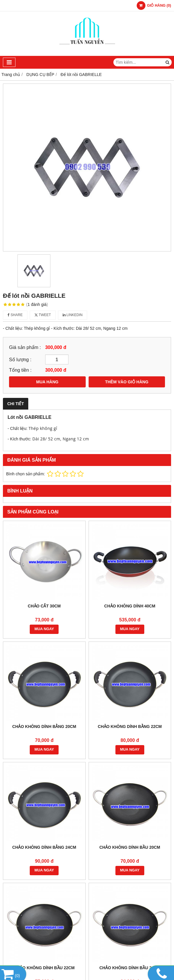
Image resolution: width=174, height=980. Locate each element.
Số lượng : (20, 359)
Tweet (43, 315)
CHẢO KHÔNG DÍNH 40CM (130, 606)
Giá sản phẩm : (25, 347)
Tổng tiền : (20, 370)
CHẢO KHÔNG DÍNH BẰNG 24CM (44, 847)
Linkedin (73, 315)
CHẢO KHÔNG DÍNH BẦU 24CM (130, 968)
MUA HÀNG (47, 382)
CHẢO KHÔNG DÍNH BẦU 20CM (130, 847)
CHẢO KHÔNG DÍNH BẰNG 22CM (130, 726)
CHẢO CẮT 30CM (44, 606)
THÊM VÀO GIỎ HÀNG (127, 382)
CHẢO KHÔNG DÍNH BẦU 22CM (44, 968)
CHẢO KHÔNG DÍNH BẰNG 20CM (44, 726)
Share (15, 315)
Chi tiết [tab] (16, 404)
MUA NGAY (44, 629)
